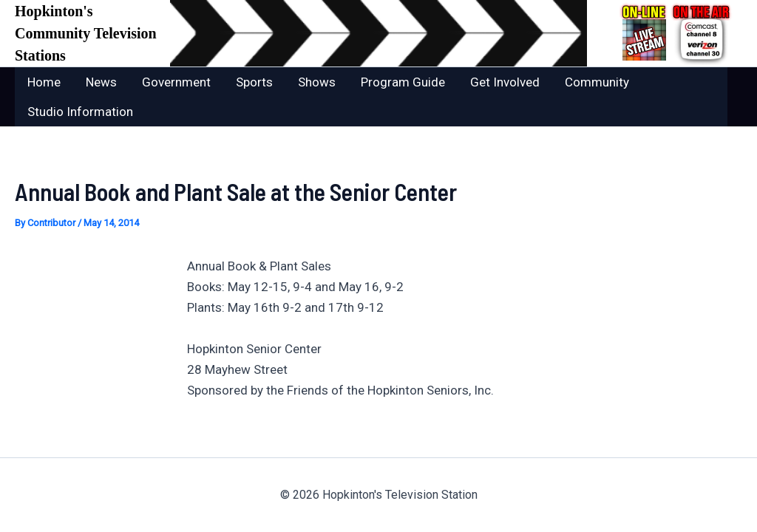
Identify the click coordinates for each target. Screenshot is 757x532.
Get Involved (505, 82)
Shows (317, 82)
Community (597, 82)
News (101, 82)
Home (44, 82)
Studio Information (80, 112)
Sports (254, 82)
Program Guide (403, 82)
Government (176, 82)
